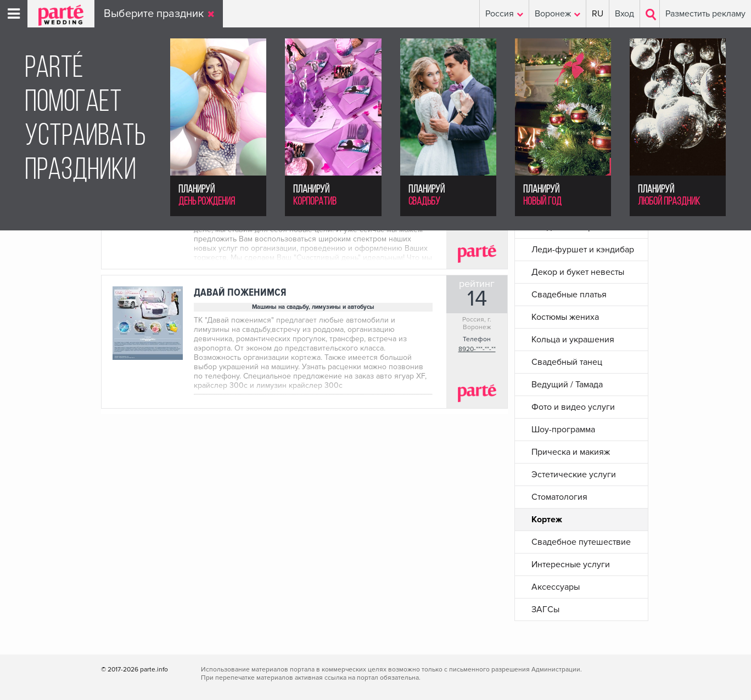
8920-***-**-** (477, 349)
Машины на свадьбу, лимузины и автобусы (313, 307)
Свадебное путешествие (581, 542)
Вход (624, 14)
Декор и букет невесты (578, 272)
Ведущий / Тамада (567, 385)
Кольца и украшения (573, 340)
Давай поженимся (240, 293)
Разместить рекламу (705, 14)
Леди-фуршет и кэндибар (583, 250)
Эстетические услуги (574, 475)
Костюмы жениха (565, 317)
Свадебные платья (569, 295)
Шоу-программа (563, 430)
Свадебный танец (567, 362)
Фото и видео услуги (573, 407)
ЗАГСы (545, 609)
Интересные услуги (571, 564)
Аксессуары (556, 587)
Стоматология (559, 497)
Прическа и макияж (571, 452)
